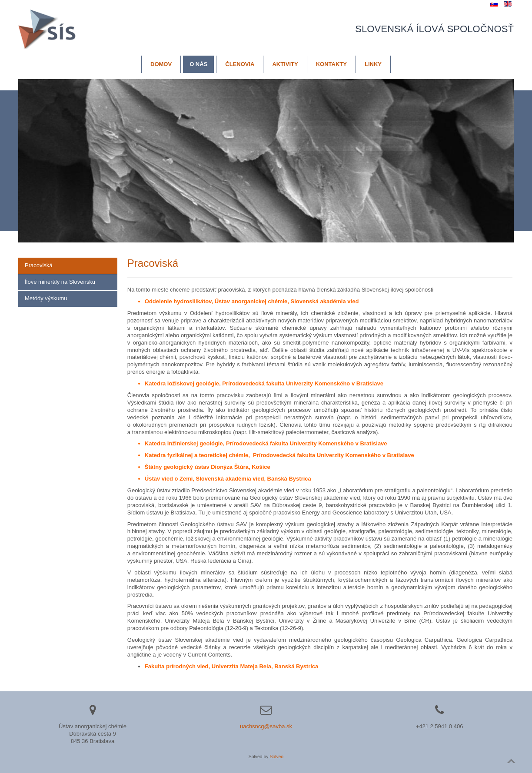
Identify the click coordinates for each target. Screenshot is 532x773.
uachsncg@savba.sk (266, 726)
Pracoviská (39, 265)
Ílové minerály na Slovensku (60, 282)
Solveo (276, 757)
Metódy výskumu (46, 298)
